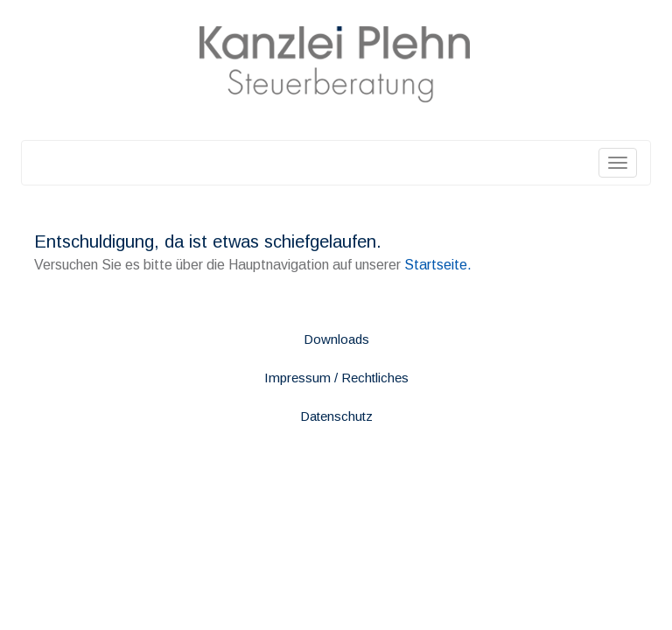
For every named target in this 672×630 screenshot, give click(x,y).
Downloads (336, 339)
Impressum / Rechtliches (336, 378)
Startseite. (438, 265)
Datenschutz (336, 416)
